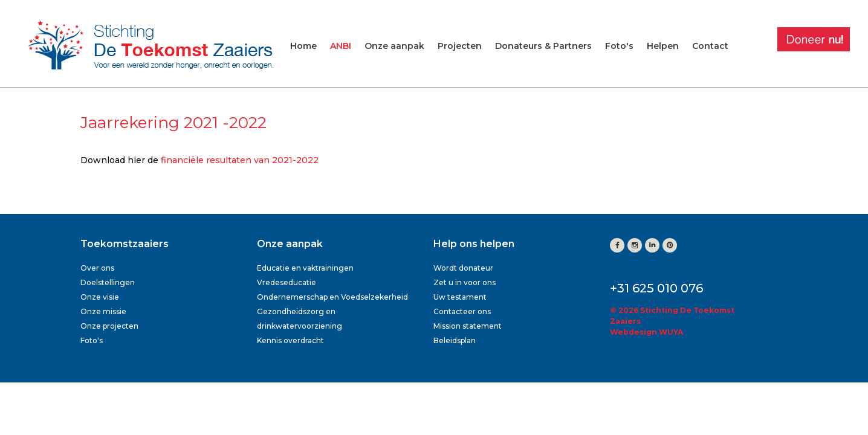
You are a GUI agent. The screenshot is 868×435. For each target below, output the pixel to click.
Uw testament (460, 297)
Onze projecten (109, 326)
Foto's (619, 46)
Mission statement (468, 326)
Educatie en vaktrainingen (305, 268)
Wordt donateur (463, 268)
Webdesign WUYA (646, 332)
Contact (710, 46)
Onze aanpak (394, 46)
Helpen (663, 46)
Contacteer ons (462, 311)
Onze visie (100, 297)
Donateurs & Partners (543, 46)
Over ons (97, 268)
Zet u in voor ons (465, 282)
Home (303, 46)
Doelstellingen (108, 282)
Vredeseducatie (287, 282)
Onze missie (103, 311)
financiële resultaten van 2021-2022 (240, 160)
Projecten (460, 46)
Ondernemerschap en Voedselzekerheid (332, 297)
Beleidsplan (455, 340)
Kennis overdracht (290, 340)
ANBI (341, 46)
